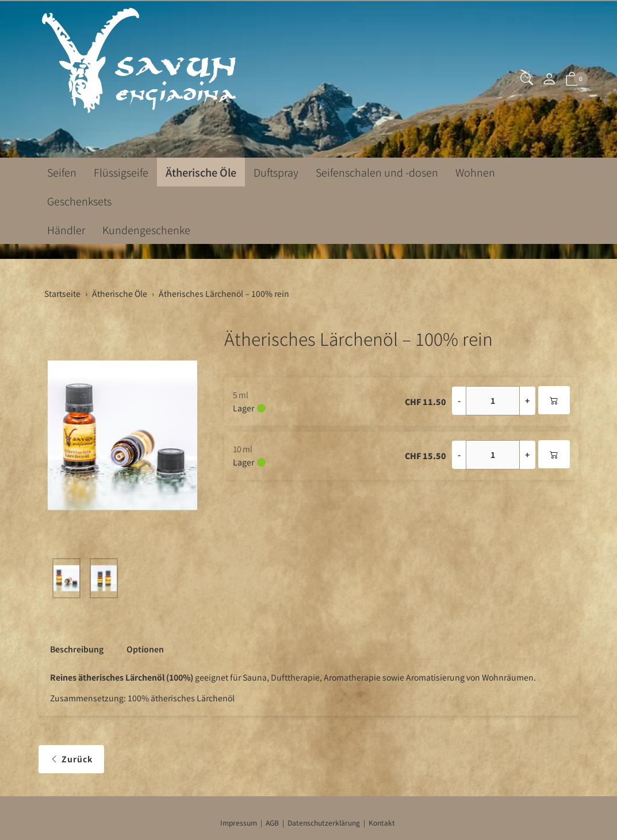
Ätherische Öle (201, 172)
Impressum (239, 822)
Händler (66, 230)
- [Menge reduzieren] (459, 400)
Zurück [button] (71, 759)
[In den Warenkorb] (554, 400)
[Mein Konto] (549, 79)
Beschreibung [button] (77, 649)
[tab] (71, 649)
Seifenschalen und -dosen (377, 172)
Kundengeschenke (146, 230)
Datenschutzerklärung (324, 822)
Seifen (62, 172)
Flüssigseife (121, 172)
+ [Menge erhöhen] (527, 400)
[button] (527, 79)
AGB (272, 822)
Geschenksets (79, 201)
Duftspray (276, 172)
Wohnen (475, 172)
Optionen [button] (145, 649)
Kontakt (382, 822)
